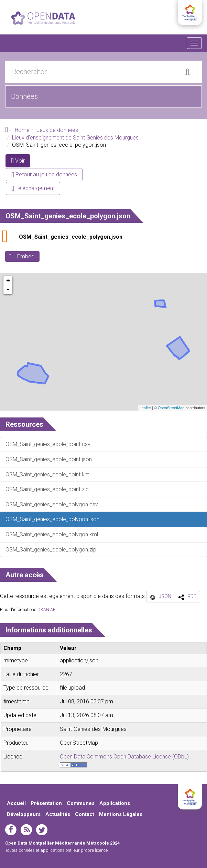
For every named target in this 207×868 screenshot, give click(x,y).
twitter (42, 830)
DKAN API (47, 609)
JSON (165, 596)
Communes (81, 803)
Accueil (16, 803)
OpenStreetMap (171, 408)
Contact (85, 814)
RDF (192, 596)
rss (26, 830)
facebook (11, 830)
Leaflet (145, 408)
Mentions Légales (121, 814)
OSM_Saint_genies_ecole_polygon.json (71, 237)
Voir (21, 162)
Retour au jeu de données (44, 174)
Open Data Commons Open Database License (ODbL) (124, 757)
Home (22, 130)
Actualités (58, 814)
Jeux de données (57, 130)
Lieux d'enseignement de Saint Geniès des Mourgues (75, 138)
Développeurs (24, 814)
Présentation (46, 803)
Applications (115, 803)
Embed (26, 256)
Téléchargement (33, 188)
